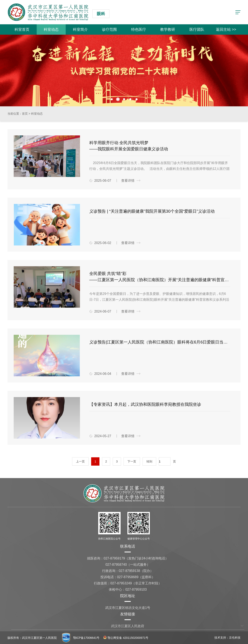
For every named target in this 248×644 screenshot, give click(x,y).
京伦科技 (235, 638)
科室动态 (51, 29)
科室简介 (80, 29)
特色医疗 (139, 29)
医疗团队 (197, 29)
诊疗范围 (109, 29)
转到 (149, 461)
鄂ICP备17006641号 (86, 638)
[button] (112, 99)
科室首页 (22, 29)
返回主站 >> (226, 29)
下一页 (132, 461)
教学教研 (168, 29)
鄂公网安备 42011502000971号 (126, 638)
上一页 (80, 461)
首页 (25, 114)
